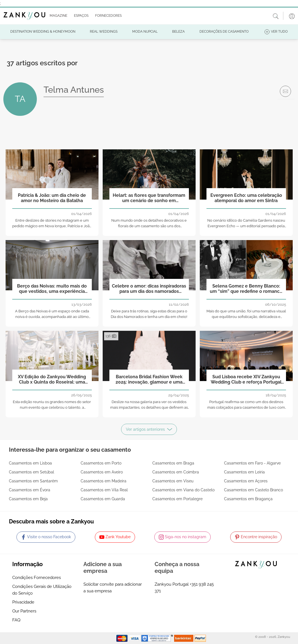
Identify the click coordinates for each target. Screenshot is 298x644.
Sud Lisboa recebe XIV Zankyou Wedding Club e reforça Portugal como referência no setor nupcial (246, 380)
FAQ (16, 620)
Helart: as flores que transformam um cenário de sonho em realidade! (149, 198)
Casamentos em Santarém (33, 481)
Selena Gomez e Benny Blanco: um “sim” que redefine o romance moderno (246, 289)
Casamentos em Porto (101, 463)
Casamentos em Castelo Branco (253, 490)
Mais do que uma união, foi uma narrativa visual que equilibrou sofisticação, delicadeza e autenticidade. (246, 317)
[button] (57, 16)
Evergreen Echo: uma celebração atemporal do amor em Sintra (246, 198)
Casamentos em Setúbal (32, 472)
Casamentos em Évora (30, 490)
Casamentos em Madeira (104, 481)
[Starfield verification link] (158, 638)
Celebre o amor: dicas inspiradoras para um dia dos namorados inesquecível (149, 289)
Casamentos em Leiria (244, 472)
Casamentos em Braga (173, 463)
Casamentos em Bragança (248, 499)
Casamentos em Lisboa (30, 463)
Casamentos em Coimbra (176, 472)
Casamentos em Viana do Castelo (183, 490)
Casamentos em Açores (246, 481)
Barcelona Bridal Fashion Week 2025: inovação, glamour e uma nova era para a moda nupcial (149, 380)
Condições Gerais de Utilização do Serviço (42, 590)
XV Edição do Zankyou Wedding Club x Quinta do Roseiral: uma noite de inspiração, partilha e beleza (52, 380)
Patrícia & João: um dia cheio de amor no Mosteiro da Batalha (52, 198)
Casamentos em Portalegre (177, 499)
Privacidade (23, 602)
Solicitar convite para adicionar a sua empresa (113, 588)
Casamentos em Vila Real (104, 490)
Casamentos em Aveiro (102, 472)
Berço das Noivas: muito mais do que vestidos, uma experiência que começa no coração (52, 289)
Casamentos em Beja (28, 499)
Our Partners (24, 611)
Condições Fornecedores (37, 578)
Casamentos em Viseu (173, 481)
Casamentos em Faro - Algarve (252, 463)
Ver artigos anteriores (149, 429)
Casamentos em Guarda (103, 499)
